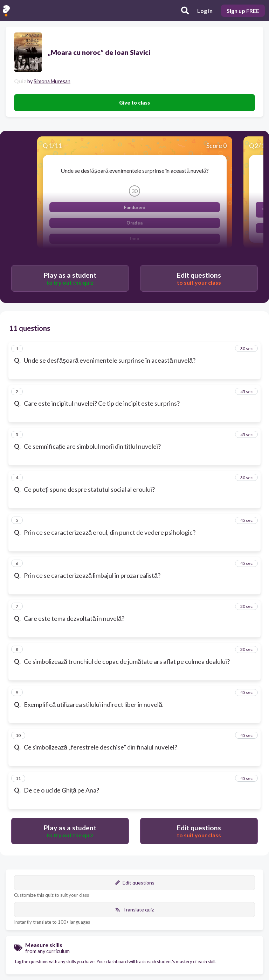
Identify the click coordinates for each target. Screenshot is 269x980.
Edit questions (135, 883)
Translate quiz (134, 910)
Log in (205, 11)
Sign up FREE (243, 11)
